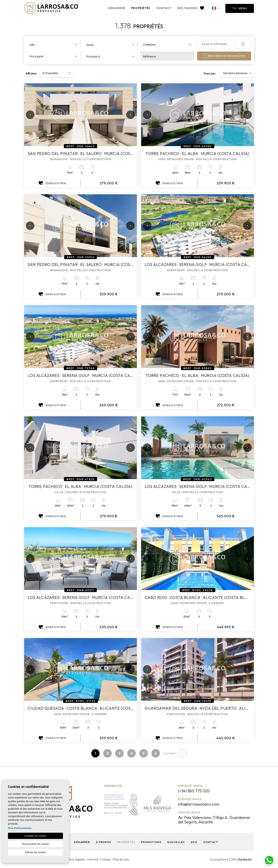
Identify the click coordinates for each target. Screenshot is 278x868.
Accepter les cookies (35, 836)
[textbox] (54, 45)
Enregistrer (52, 183)
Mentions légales (73, 859)
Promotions (151, 842)
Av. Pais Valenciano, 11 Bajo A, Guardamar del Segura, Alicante (214, 820)
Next (130, 115)
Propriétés (141, 8)
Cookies (105, 859)
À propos (103, 842)
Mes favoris (191, 8)
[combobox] (54, 44)
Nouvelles (176, 842)
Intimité (92, 859)
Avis (194, 842)
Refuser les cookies (35, 852)
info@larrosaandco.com (199, 804)
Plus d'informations (20, 828)
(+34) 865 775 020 (194, 791)
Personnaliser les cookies (35, 844)
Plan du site (121, 859)
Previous (28, 115)
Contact (164, 8)
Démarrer (117, 8)
